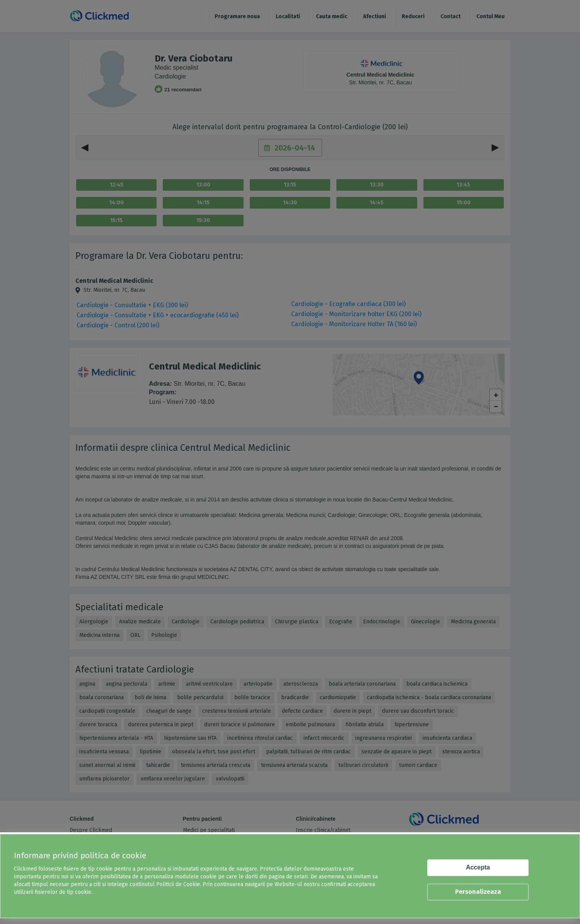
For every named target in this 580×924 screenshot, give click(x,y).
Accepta (478, 867)
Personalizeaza (478, 892)
